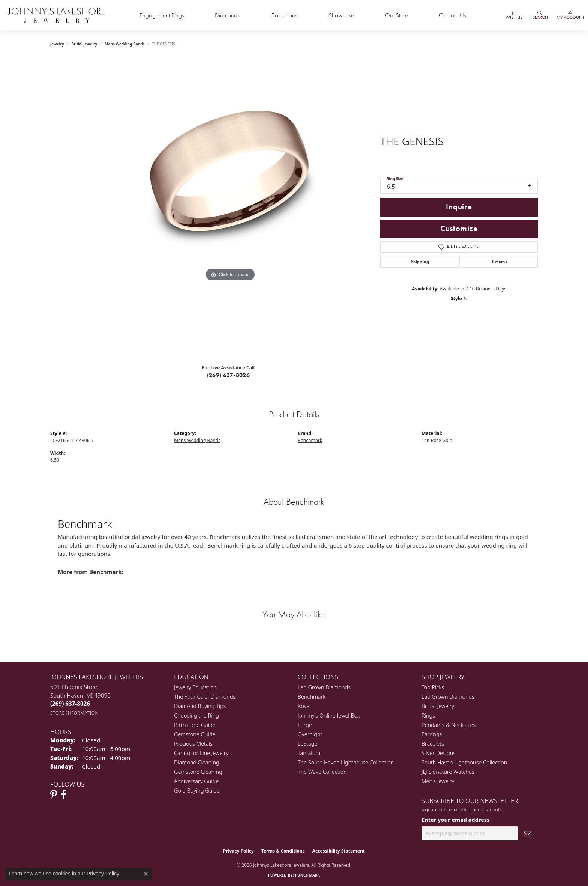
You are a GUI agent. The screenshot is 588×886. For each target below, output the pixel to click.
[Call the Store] (70, 704)
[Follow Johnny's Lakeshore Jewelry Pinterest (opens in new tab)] (54, 794)
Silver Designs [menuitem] (439, 753)
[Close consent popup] (146, 874)
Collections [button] (284, 15)
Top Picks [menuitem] (433, 687)
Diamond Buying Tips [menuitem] (200, 706)
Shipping (420, 262)
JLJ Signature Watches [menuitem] (448, 772)
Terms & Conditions (283, 851)
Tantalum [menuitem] (309, 753)
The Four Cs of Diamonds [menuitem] (205, 697)
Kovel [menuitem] (304, 706)
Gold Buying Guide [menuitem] (197, 790)
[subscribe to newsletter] (528, 833)
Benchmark (310, 440)
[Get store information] (74, 713)
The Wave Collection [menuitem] (322, 772)
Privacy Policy (238, 851)
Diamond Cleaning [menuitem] (197, 762)
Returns (499, 262)
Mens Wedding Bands (125, 44)
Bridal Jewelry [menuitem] (438, 706)
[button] (540, 15)
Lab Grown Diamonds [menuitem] (324, 687)
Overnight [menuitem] (310, 734)
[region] (230, 208)
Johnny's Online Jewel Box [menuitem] (329, 715)
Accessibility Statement (339, 851)
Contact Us (452, 15)
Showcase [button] (341, 15)
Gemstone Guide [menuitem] (195, 734)
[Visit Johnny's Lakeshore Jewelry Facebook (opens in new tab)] (64, 794)
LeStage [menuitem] (307, 744)
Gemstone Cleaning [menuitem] (198, 772)
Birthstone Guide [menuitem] (195, 725)
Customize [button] (459, 229)
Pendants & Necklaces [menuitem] (448, 725)
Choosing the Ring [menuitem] (196, 715)
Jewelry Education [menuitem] (195, 687)
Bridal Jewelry (85, 44)
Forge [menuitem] (305, 725)
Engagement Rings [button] (162, 15)
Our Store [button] (396, 15)
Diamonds (227, 15)
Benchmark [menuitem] (312, 697)
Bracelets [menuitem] (433, 744)
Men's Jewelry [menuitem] (438, 781)
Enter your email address (455, 820)
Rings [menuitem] (428, 715)
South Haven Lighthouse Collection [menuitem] (464, 762)
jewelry (57, 44)
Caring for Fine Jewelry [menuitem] (201, 753)
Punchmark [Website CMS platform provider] (308, 875)
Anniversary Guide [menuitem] (196, 781)
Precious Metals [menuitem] (193, 744)
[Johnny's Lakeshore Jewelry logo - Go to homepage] (56, 15)
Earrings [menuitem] (432, 734)
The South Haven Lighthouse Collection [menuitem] (346, 762)
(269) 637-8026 (229, 375)
